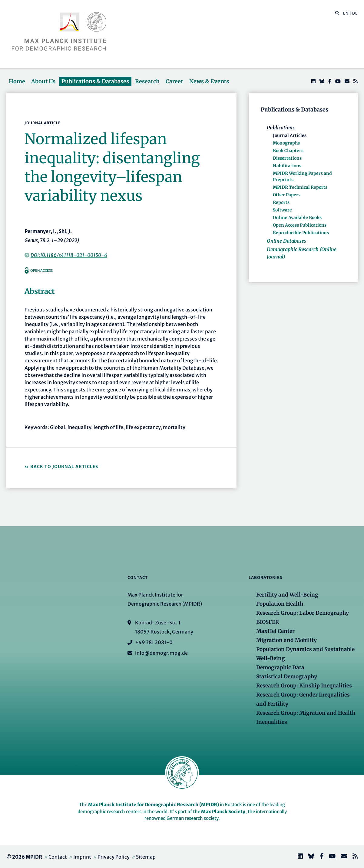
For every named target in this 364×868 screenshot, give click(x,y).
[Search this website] (334, 13)
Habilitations (287, 166)
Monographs (286, 143)
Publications (281, 128)
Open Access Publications (300, 225)
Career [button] (174, 81)
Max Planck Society (223, 811)
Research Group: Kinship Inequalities (304, 686)
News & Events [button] (209, 81)
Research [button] (147, 81)
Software (282, 210)
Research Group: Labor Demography (303, 613)
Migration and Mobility (286, 640)
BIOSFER (268, 622)
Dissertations (287, 158)
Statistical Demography (287, 677)
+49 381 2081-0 (154, 642)
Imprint (82, 857)
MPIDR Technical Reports (300, 187)
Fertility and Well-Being (287, 595)
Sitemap (146, 857)
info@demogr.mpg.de (161, 653)
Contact (58, 857)
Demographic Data (280, 667)
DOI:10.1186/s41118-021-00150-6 (69, 255)
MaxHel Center (275, 631)
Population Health (280, 604)
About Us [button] (43, 81)
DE (355, 13)
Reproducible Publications (301, 233)
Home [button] (17, 81)
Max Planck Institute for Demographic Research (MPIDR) (154, 805)
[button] (337, 13)
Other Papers (287, 195)
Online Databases (286, 241)
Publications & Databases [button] (95, 81)
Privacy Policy (114, 857)
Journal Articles (290, 135)
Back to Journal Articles (64, 467)
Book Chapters (288, 151)
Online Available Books (297, 218)
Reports (281, 202)
